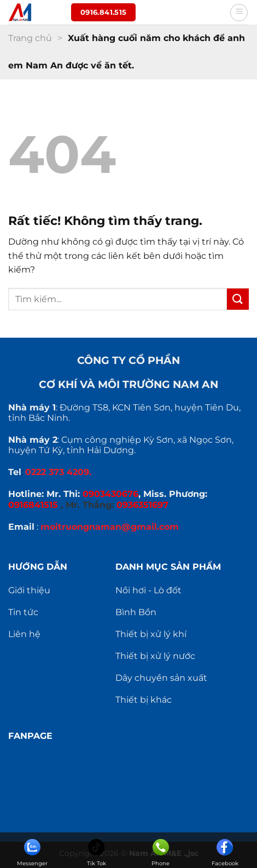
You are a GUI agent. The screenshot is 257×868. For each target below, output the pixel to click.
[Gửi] (238, 299)
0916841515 (33, 505)
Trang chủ (30, 38)
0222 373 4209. (58, 472)
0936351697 (142, 505)
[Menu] (239, 13)
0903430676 (110, 494)
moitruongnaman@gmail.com (110, 527)
